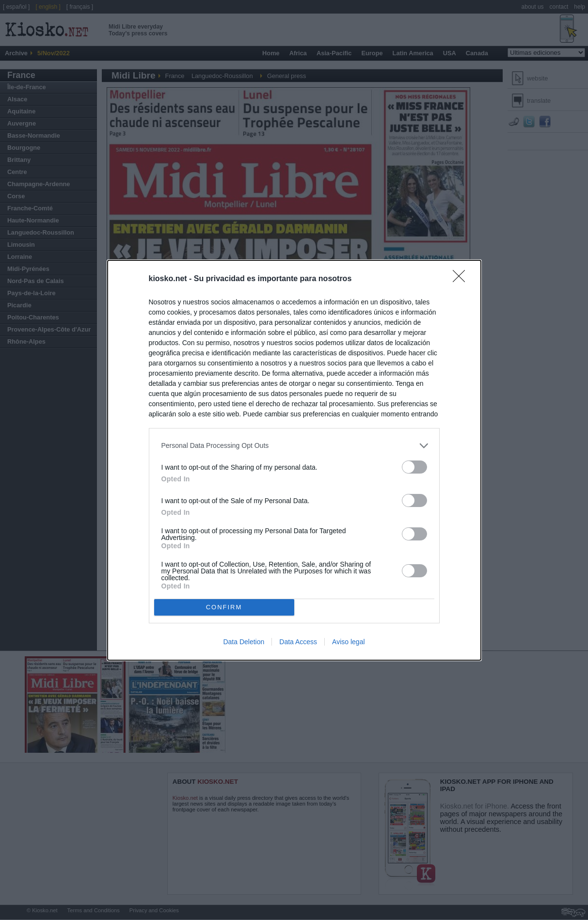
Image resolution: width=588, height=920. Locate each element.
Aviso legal (348, 642)
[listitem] (294, 446)
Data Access (298, 642)
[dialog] (294, 460)
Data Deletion (244, 642)
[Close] (462, 279)
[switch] (414, 467)
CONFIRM (224, 607)
